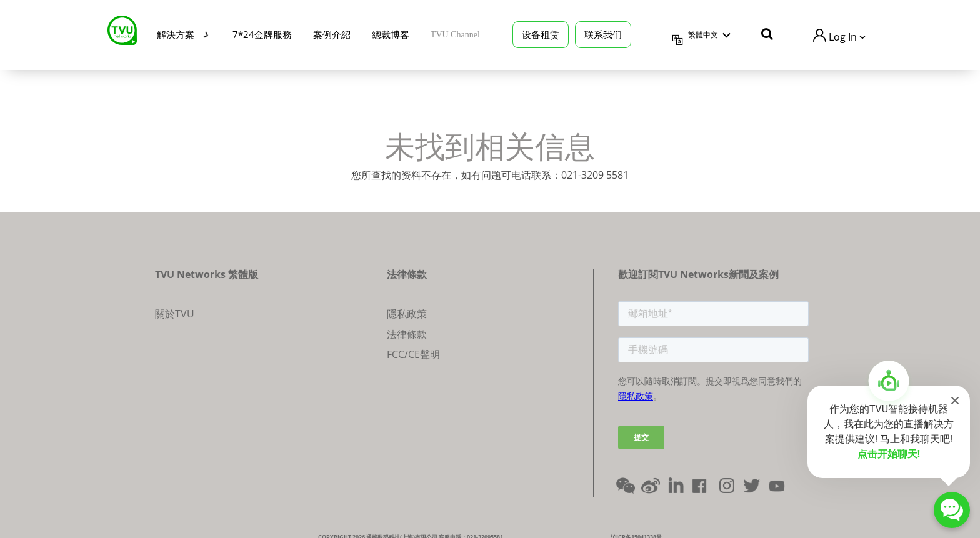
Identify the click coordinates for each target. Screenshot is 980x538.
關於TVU (175, 314)
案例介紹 (332, 32)
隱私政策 (407, 314)
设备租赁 (541, 32)
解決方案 (176, 32)
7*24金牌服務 (262, 32)
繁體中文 (703, 33)
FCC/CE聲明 (413, 354)
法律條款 (407, 334)
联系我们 (603, 32)
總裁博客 (391, 32)
